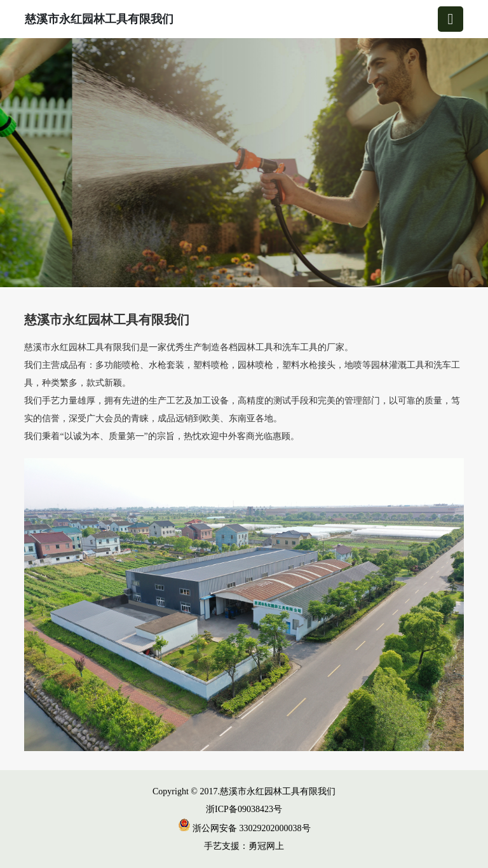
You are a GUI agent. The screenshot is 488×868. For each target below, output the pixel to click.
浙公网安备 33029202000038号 (244, 828)
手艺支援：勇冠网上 (244, 846)
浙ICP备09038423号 (244, 809)
